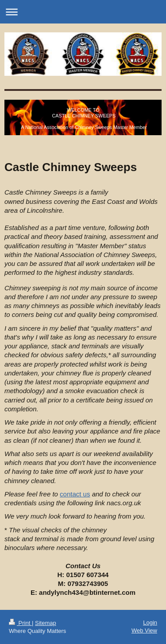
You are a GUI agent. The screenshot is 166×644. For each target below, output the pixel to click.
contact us (75, 494)
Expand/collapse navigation (83, 12)
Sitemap (46, 623)
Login (150, 623)
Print (20, 623)
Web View (144, 630)
